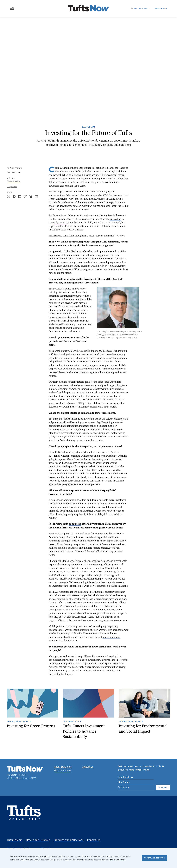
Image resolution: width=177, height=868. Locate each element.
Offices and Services (38, 840)
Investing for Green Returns (31, 726)
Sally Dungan (60, 222)
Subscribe (160, 8)
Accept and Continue (154, 858)
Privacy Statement (117, 860)
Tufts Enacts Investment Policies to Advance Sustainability (84, 731)
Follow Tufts (141, 8)
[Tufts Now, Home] (89, 8)
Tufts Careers (15, 840)
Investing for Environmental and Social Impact (143, 729)
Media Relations (62, 770)
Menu (12, 8)
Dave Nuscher (14, 181)
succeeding (115, 219)
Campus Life (89, 127)
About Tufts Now (63, 767)
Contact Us (88, 767)
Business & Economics (19, 722)
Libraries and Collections (69, 840)
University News (72, 722)
